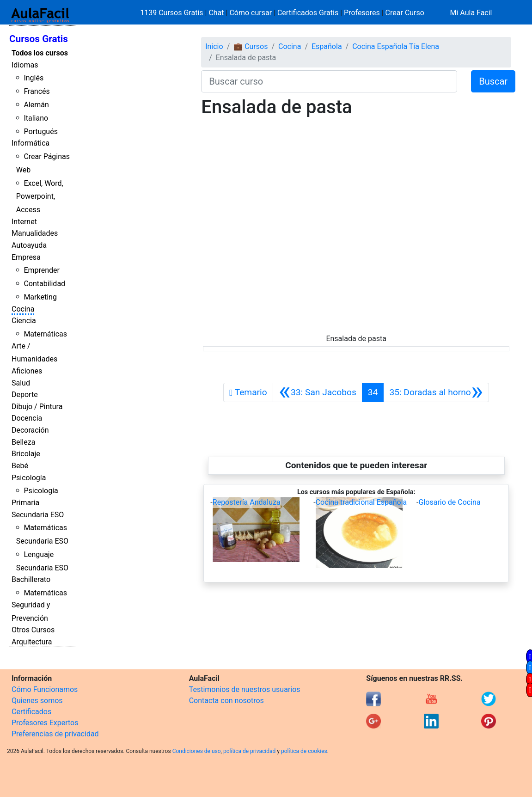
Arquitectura (32, 642)
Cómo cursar (251, 13)
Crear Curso (405, 13)
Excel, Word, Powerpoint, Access (40, 197)
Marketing (40, 297)
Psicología (29, 478)
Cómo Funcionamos (45, 689)
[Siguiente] (436, 392)
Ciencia (24, 321)
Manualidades (35, 233)
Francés (37, 91)
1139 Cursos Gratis (172, 13)
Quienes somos (37, 701)
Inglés (34, 78)
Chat (216, 13)
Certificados (31, 712)
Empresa (26, 257)
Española (327, 46)
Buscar (493, 81)
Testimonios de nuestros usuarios (245, 689)
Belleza (23, 442)
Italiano (36, 118)
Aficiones (27, 371)
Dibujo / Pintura (37, 407)
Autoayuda (29, 245)
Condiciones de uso (197, 751)
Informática (31, 143)
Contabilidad (44, 284)
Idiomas (25, 65)
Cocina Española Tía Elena (396, 46)
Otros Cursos (33, 630)
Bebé (20, 466)
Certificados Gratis (308, 13)
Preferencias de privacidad (55, 734)
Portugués (41, 132)
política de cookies (304, 751)
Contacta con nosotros (226, 701)
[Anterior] (318, 392)
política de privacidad (249, 751)
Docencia (27, 418)
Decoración (30, 430)
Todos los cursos (40, 53)
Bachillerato (31, 579)
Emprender (42, 270)
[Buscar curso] (329, 81)
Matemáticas (45, 334)
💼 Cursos (251, 46)
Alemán (36, 105)
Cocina (23, 309)
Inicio (214, 46)
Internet (24, 222)
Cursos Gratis (39, 39)
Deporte (25, 395)
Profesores (362, 13)
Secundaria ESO (38, 515)
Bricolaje (26, 454)
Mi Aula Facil (471, 13)
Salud (21, 383)
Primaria (25, 503)
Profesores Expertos (45, 723)
